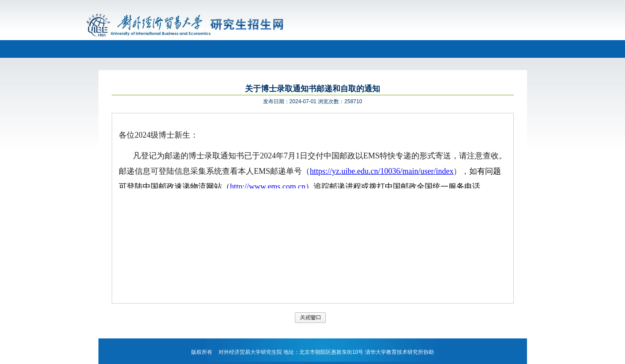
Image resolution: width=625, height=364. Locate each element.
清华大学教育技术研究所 (394, 352)
